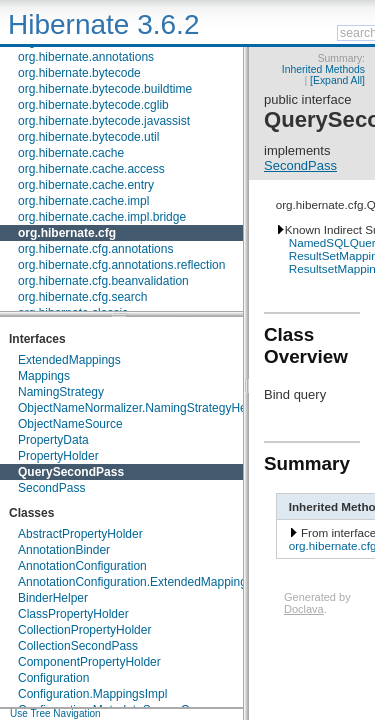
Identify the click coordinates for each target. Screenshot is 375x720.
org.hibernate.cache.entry (86, 185)
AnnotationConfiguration (82, 566)
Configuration (53, 678)
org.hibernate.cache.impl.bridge (102, 217)
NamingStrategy (61, 392)
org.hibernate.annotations (86, 57)
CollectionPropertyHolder (84, 630)
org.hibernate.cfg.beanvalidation (103, 281)
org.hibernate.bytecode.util (88, 137)
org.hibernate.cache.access (91, 169)
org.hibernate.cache (71, 153)
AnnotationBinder (64, 550)
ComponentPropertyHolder (89, 662)
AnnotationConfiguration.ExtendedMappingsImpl (147, 582)
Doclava (304, 609)
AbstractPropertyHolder (80, 534)
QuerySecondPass (71, 472)
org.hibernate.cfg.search (82, 297)
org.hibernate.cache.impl (83, 201)
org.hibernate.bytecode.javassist (104, 121)
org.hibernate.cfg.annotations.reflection (121, 265)
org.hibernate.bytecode (79, 73)
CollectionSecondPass (78, 646)
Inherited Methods (323, 69)
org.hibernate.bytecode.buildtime (105, 89)
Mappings (44, 376)
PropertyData (53, 440)
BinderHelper (53, 598)
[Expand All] (337, 80)
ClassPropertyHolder (73, 614)
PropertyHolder (58, 456)
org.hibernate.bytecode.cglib (93, 105)
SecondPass (51, 488)
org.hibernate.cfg (67, 233)
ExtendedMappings (69, 360)
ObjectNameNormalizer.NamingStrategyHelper (142, 408)
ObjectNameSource (70, 424)
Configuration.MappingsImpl (92, 694)
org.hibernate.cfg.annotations (95, 249)
